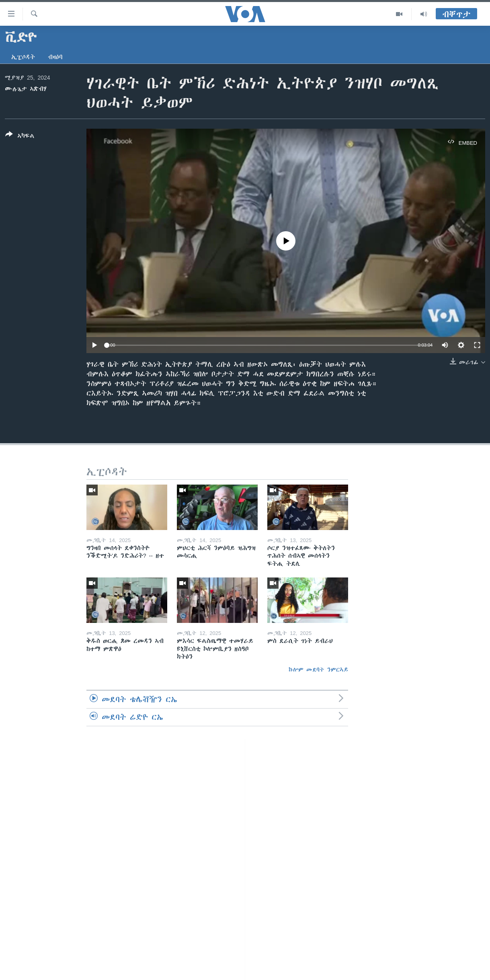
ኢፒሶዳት (23, 57)
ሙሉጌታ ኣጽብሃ (26, 89)
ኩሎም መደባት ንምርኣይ (318, 670)
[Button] (20, 137)
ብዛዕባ (55, 57)
